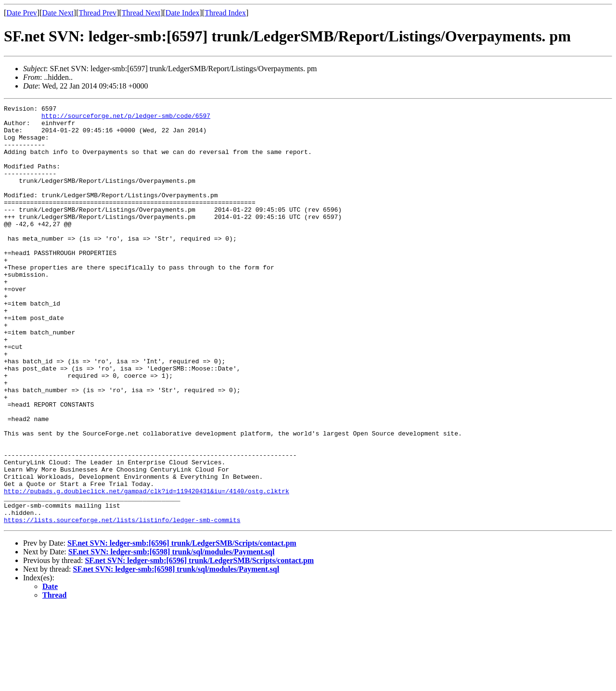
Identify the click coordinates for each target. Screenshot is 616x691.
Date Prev (22, 13)
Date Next (58, 13)
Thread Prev (97, 13)
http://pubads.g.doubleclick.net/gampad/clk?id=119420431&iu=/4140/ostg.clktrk (147, 569)
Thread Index (225, 13)
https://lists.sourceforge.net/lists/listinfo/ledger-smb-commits (122, 603)
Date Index (183, 13)
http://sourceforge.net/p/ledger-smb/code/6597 (126, 118)
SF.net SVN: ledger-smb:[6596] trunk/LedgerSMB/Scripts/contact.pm (182, 627)
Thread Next (141, 13)
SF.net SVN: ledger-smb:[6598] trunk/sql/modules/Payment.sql (172, 635)
